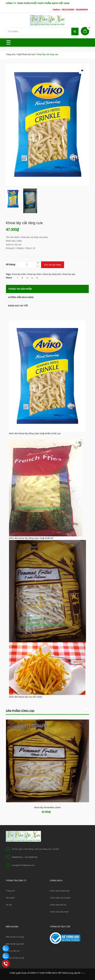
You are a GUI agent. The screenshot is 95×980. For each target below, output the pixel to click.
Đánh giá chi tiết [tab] (18, 306)
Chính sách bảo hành (59, 912)
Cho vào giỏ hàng (53, 265)
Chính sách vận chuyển (60, 898)
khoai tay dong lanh (52, 274)
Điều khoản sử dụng (15, 937)
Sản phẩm (10, 898)
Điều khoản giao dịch (15, 944)
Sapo (83, 973)
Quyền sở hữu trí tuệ (15, 958)
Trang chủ (10, 891)
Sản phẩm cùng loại (20, 711)
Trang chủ (11, 54)
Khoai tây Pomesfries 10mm (47, 807)
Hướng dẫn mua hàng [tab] (21, 297)
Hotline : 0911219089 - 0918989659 (70, 10)
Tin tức (9, 905)
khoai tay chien (34, 274)
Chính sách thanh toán (60, 891)
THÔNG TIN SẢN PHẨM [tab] (20, 289)
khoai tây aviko (19, 274)
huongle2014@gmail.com (23, 865)
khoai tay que (69, 274)
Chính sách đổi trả (58, 905)
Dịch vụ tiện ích (13, 951)
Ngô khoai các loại (26, 54)
